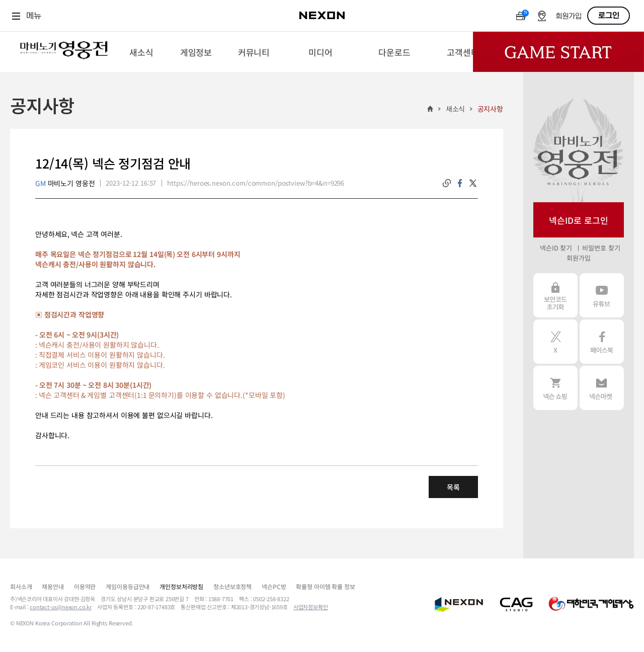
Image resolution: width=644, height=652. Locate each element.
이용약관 (85, 586)
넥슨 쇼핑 (555, 388)
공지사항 (490, 109)
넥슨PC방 (274, 586)
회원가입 (569, 16)
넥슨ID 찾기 (556, 248)
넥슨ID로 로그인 (579, 220)
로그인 (609, 16)
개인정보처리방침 (181, 586)
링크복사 (447, 183)
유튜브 (602, 295)
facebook (460, 183)
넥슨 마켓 (602, 388)
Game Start (558, 52)
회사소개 (21, 586)
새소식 (456, 109)
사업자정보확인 (311, 607)
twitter (473, 183)
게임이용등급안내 (128, 586)
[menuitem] (141, 52)
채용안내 (53, 586)
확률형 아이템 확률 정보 (325, 586)
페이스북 (602, 342)
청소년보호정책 (232, 586)
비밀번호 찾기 (601, 248)
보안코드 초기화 (555, 295)
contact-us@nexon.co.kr (61, 607)
